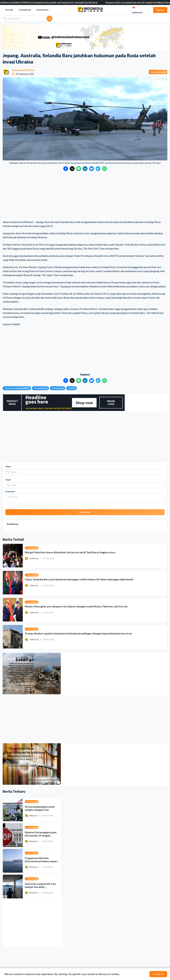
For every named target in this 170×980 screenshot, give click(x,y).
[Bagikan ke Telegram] (98, 169)
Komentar (11, 491)
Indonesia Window (23, 70)
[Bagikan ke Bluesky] (92, 169)
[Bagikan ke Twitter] (72, 169)
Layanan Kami (42, 10)
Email (8, 480)
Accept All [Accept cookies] (158, 974)
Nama (9, 466)
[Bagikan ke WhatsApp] (105, 169)
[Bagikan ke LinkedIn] (85, 169)
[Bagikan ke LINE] (79, 169)
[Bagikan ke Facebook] (66, 169)
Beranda (9, 10)
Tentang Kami (25, 10)
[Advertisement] (85, 196)
